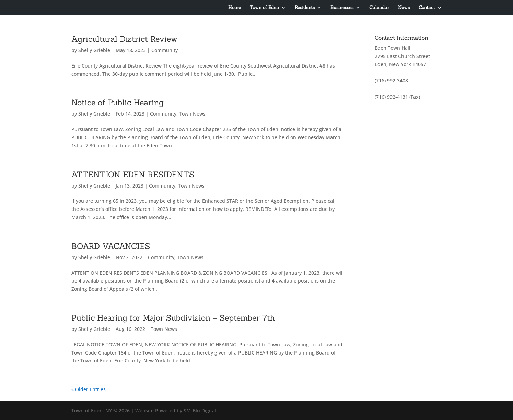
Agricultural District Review (124, 39)
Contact (427, 8)
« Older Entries (89, 389)
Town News (192, 114)
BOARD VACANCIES (111, 246)
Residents (305, 8)
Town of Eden (264, 8)
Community (165, 50)
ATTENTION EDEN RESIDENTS (133, 174)
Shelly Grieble (94, 50)
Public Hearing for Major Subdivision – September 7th (173, 318)
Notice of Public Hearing (118, 102)
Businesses (342, 8)
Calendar (379, 8)
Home (235, 8)
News (404, 8)
